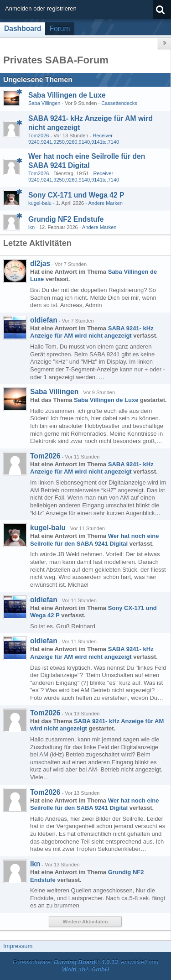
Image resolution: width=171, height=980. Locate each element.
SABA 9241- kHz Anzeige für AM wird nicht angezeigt (92, 332)
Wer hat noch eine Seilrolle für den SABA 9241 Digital (94, 540)
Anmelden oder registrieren (41, 8)
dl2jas (40, 263)
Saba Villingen (44, 103)
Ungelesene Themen (38, 80)
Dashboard (23, 29)
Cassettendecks (119, 103)
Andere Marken (105, 203)
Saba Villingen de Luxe (67, 95)
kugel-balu (40, 203)
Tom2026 (39, 136)
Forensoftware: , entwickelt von (86, 966)
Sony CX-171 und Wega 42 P (76, 195)
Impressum (18, 946)
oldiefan (44, 320)
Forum (60, 29)
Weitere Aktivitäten (85, 922)
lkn (31, 227)
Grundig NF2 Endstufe (66, 219)
